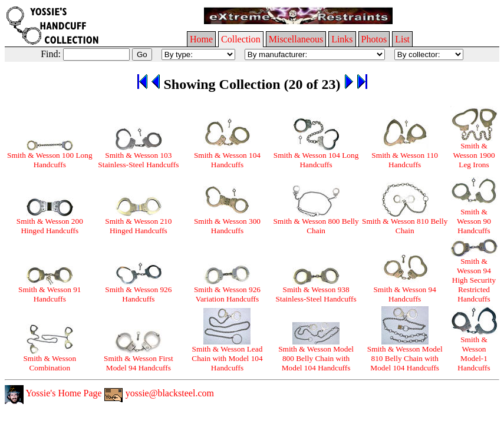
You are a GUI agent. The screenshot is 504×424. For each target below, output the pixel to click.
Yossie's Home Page (53, 393)
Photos (374, 39)
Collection (241, 39)
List (402, 39)
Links (342, 39)
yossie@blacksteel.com (159, 393)
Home (201, 39)
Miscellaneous (296, 39)
